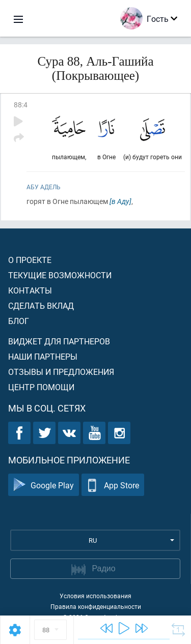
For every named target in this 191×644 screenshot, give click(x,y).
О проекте (30, 260)
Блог (19, 321)
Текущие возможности (60, 275)
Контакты (30, 290)
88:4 (21, 105)
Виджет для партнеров (59, 341)
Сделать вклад (41, 305)
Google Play (44, 485)
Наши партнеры (43, 356)
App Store (113, 485)
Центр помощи (41, 387)
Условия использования (95, 596)
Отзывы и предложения (61, 372)
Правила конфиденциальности (96, 606)
